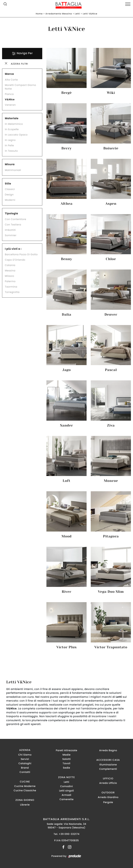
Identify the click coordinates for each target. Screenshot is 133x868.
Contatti (25, 772)
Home (39, 14)
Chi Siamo (25, 755)
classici (10, 189)
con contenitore (15, 219)
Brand (25, 768)
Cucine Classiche (25, 790)
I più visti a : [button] (13, 249)
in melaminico (14, 124)
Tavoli (67, 763)
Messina (10, 271)
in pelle (9, 145)
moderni (10, 200)
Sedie (66, 768)
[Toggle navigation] (128, 4)
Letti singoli (66, 791)
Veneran (10, 105)
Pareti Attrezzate (66, 750)
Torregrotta (12, 292)
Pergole (108, 802)
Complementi (108, 769)
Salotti (66, 759)
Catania (10, 265)
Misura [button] (10, 164)
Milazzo (10, 276)
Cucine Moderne (25, 786)
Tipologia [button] (11, 214)
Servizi (25, 759)
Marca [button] (9, 74)
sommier (11, 235)
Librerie (25, 805)
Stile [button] (8, 184)
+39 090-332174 (69, 834)
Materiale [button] (12, 118)
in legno (10, 140)
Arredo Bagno (108, 750)
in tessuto (11, 151)
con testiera (13, 225)
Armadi (66, 795)
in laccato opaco (16, 135)
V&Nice (10, 99)
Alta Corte (11, 80)
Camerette (66, 799)
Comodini (66, 786)
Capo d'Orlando (15, 260)
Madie (66, 755)
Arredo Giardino (108, 797)
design (9, 195)
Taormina (11, 287)
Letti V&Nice (90, 14)
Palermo (10, 281)
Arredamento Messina (59, 14)
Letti (77, 14)
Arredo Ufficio (108, 783)
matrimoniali (13, 170)
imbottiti (10, 230)
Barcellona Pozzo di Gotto (21, 254)
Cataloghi (25, 763)
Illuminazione (108, 765)
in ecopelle (12, 129)
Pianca (9, 94)
